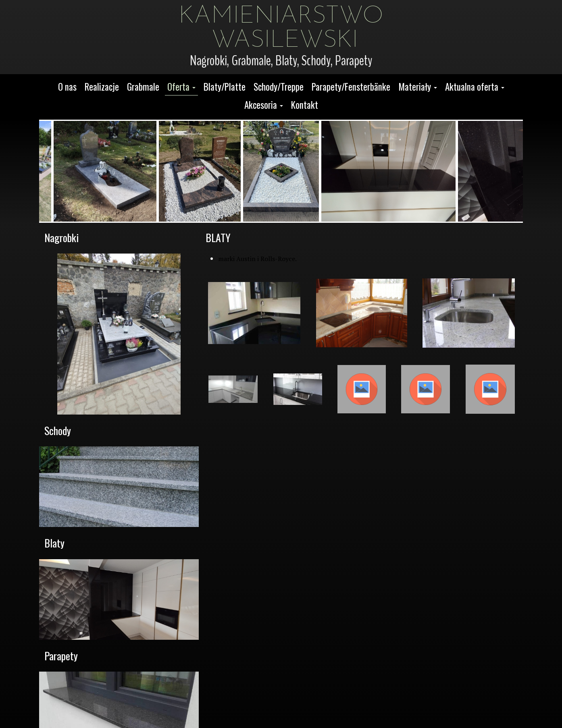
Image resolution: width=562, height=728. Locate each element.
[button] (181, 87)
